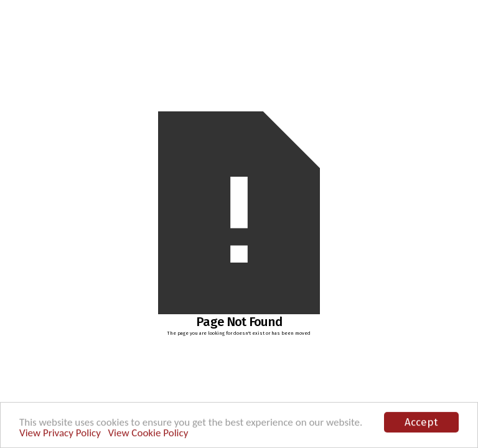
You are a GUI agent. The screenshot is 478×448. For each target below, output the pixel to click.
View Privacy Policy (60, 433)
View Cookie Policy (148, 433)
